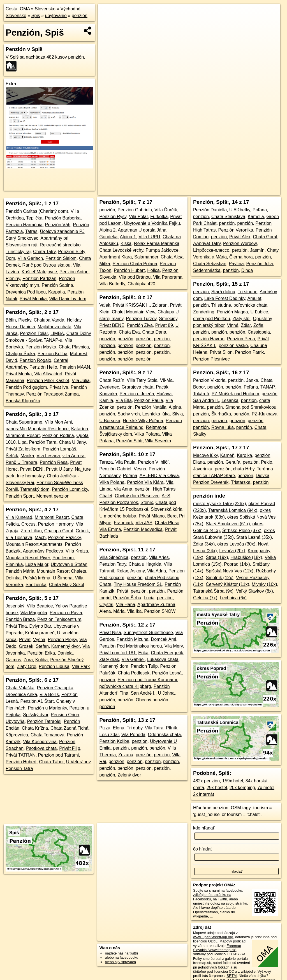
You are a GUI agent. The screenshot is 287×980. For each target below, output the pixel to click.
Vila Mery (174, 646)
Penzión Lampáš (59, 449)
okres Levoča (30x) (236, 544)
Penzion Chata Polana (135, 264)
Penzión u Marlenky (47, 708)
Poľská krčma (37, 578)
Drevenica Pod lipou (26, 292)
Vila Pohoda (133, 735)
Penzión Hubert (21, 762)
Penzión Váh (58, 225)
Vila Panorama (168, 277)
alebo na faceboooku (121, 957)
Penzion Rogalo (35, 360)
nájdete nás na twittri (121, 953)
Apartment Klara (115, 257)
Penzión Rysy (113, 217)
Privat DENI (32, 469)
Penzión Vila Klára (145, 482)
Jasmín (257, 250)
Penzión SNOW (160, 611)
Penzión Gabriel (115, 469)
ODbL (213, 941)
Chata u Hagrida (145, 564)
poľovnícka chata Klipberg (125, 686)
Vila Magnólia (34, 613)
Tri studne (248, 292)
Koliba (41, 660)
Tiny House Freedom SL (138, 584)
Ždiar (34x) (204, 544)
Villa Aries (159, 557)
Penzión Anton (74, 272)
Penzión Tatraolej (44, 721)
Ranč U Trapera (21, 462)
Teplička (34, 218)
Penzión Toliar (34, 333)
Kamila (106, 400)
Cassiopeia (259, 332)
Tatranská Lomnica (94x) (233, 510)
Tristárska (241, 482)
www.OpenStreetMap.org (213, 937)
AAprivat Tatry (207, 243)
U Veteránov (78, 762)
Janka (252, 380)
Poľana (130, 476)
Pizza (105, 728)
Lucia (149, 598)
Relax (122, 571)
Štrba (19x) (217, 557)
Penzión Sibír (129, 441)
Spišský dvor (36, 715)
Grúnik (82, 531)
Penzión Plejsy (63, 640)
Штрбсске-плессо (211, 250)
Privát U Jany (59, 469)
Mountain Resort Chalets (61, 571)
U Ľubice (259, 312)
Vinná (233, 325)
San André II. (206, 400)
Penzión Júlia (259, 264)
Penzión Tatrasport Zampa (53, 394)
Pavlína (236, 264)
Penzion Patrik (249, 352)
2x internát (204, 794)
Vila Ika (134, 611)
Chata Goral (265, 237)
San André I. (143, 693)
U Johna (166, 693)
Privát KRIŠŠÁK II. (131, 305)
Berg (172, 516)
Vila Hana (125, 605)
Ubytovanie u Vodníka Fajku (152, 223)
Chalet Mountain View (133, 312)
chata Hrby (244, 469)
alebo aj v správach (120, 962)
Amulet (254, 298)
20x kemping (242, 788)
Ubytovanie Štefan (69, 564)
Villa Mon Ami (58, 422)
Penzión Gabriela (135, 210)
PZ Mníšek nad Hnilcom (235, 394)
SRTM (232, 976)
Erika (143, 653)
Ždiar (246, 325)
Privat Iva (59, 387)
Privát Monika (33, 299)
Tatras (31, 231)
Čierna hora (241, 257)
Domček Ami (164, 639)
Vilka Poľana (147, 434)
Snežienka (36, 585)
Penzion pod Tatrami (59, 755)
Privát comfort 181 (117, 653)
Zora (28, 660)
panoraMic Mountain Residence (37, 429)
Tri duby (135, 728)
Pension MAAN (75, 367)
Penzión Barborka (63, 218)
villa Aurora (73, 456)
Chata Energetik (167, 653)
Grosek (26, 646)
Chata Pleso (167, 523)
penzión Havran (209, 339)
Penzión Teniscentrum (59, 619)
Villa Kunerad (19, 517)
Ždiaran (160, 305)
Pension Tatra (19, 768)
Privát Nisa (110, 633)
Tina (124, 693)
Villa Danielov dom (68, 299)
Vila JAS (144, 523)
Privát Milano (152, 516)
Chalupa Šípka (20, 354)
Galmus (13, 660)
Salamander (146, 257)
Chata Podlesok (134, 673)
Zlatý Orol (26, 666)
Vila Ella (124, 400)
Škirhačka (221, 414)
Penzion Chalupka (55, 688)
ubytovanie (56, 16)
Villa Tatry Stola (142, 380)
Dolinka (13, 578)
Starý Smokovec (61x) (228, 524)
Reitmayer (156, 427)
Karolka (244, 455)
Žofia (258, 325)
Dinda (247, 270)
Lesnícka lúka (156, 414)
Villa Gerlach (30, 258)
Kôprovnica (17, 735)
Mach (40, 538)
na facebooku (231, 890)
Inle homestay (31, 476)
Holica (153, 270)
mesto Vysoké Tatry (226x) (220, 504)
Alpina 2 (107, 230)
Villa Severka (158, 441)
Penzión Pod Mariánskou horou (130, 646)
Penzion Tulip (144, 666)
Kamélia (256, 217)
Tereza (106, 462)
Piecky (25, 320)
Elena (119, 728)
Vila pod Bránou (135, 277)
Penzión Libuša (54, 666)
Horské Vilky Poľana (143, 421)
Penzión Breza (20, 619)
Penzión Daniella (210, 210)
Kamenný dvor (66, 646)
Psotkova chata (41, 748)
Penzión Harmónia (24, 225)
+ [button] (107, 13)
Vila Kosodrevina (40, 742)
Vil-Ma (166, 380)
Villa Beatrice (40, 606)
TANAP (267, 387)
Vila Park (81, 666)
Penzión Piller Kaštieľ (48, 381)
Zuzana (126, 755)
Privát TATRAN (21, 755)
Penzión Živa (140, 325)
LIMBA (57, 333)
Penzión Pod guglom (26, 387)
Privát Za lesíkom (23, 449)
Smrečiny (168, 319)
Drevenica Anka (21, 694)
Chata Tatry (44, 252)
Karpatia (57, 292)
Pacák (162, 387)
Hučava (164, 394)
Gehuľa (233, 462)
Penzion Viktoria (209, 380)
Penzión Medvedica (143, 529)
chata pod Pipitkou (212, 319)
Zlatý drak (109, 659)
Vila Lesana (48, 456)
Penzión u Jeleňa (137, 394)
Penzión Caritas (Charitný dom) (37, 211)
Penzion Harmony (56, 524)
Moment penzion (53, 496)
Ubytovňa (15, 721)
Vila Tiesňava (19, 538)
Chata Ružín (112, 380)
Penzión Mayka (41, 347)
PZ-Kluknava (265, 414)
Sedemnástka (207, 270)
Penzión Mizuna (133, 639)
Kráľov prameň (40, 633)
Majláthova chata (55, 327)
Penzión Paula (149, 400)
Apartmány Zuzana (156, 605)
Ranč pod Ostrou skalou (47, 265)
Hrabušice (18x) (246, 557)
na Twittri (220, 899)
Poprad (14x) (237, 564)
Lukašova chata (163, 659)
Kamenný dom (114, 666)
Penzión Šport (20, 496)
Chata (105, 584)
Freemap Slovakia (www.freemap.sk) (217, 948)
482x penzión (206, 781)
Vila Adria (157, 571)
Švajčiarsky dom (115, 434)
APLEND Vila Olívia (159, 476)
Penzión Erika (41, 653)
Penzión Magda (232, 312)
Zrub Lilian (31, 531)
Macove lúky (205, 455)
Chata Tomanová (48, 735)
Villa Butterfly (112, 284)
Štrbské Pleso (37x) (242, 531)
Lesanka (230, 400)
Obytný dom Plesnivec (137, 496)
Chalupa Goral (59, 531)
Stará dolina (223, 292)
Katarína (80, 429)
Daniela (65, 653)
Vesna (140, 469)
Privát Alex (240, 237)
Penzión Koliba (53, 354)
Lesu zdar (109, 735)
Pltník (172, 728)
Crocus (28, 524)
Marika (27, 456)
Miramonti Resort (23, 435)
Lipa (22, 442)
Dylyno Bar (40, 626)
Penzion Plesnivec (211, 359)
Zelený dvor (129, 775)
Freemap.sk (203, 191)
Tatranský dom (35, 489)
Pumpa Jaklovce (162, 250)
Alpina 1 (128, 237)
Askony (137, 571)
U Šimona (63, 578)
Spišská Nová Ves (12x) (230, 571)
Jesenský (15, 606)
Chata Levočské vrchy (121, 250)
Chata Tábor (51, 762)
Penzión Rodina (58, 435)
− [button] (107, 22)
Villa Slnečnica (114, 557)
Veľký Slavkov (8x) (254, 591)
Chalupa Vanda (49, 320)
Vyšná (39, 640)
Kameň (227, 455)
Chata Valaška (20, 688)
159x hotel (233, 781)
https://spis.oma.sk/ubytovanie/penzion (250, 191)
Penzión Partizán (39, 278)
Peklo (267, 462)
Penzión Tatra (43, 442)
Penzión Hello (43, 367)
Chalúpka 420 (141, 284)
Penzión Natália (151, 407)
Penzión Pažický (65, 538)
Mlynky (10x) (264, 584)
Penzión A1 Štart (37, 701)
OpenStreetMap (175, 191)
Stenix (147, 502)
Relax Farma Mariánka (157, 243)
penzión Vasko (233, 345)
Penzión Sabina (57, 285)
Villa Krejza (77, 551)
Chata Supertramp (24, 422)
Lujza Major (37, 564)
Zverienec (109, 387)
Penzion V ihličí (153, 462)
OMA (25, 9)
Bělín (11, 320)
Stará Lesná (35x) (254, 537)
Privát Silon (221, 352)
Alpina (175, 407)
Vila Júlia (81, 381)
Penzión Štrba (127, 598)
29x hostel (217, 788)
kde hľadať (204, 828)
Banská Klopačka (23, 401)
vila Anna (123, 489)
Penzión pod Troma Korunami (147, 680)
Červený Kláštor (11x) (227, 584)
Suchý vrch (129, 414)
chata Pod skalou (162, 578)
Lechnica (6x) (233, 598)
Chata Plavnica (74, 347)
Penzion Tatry (113, 564)
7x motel (266, 788)
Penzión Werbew (240, 243)
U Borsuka (110, 421)
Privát (25, 640)
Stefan (42, 646)
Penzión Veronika (236, 230)
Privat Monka (19, 374)
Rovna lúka (223, 427)
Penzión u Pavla (66, 613)
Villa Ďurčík (166, 210)
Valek (105, 305)
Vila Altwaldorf (48, 374)
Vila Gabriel (133, 659)
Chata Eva (129, 332)
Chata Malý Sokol (67, 585)
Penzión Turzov (141, 319)
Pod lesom (63, 558)
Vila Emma (110, 529)
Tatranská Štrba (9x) (213, 591)
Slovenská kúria (167, 509)
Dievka (262, 476)
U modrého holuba (118, 516)
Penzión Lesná (167, 673)
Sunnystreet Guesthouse (148, 633)
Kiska (126, 243)
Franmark (123, 523)
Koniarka (108, 394)
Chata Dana (154, 332)
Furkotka (159, 217)
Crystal (106, 605)
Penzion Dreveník (211, 482)
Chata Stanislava (228, 217)
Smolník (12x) (220, 578)
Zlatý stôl (242, 319)
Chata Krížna (35, 728)
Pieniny (13, 278)
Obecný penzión (152, 700)
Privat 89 (164, 325)
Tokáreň (201, 394)
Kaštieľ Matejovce (39, 272)
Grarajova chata (138, 387)
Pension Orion (65, 715)
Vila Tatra (154, 728)
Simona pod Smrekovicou (251, 407)
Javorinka (203, 469)
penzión (80, 16)
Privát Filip (70, 748)
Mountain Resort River (28, 558)
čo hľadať (203, 849)
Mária (119, 611)
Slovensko (45, 9)
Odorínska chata (164, 735)
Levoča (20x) (232, 551)
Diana (199, 462)
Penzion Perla (241, 339)
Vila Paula (125, 462)
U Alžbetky (240, 210)
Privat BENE (112, 325)
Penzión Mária (20, 571)
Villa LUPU (149, 237)
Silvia (177, 414)
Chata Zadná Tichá (69, 728)
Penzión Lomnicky (70, 489)
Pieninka (14, 564)
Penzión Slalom (61, 258)
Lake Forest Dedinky (225, 298)
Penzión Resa (54, 462)
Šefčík (12, 456)
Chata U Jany (72, 442)
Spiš (36, 16)
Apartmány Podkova (43, 551)
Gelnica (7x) (205, 598)
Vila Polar (138, 217)
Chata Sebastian (210, 264)
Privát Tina (16, 626)
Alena (105, 611)
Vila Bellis (49, 694)
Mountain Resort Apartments (34, 544)
